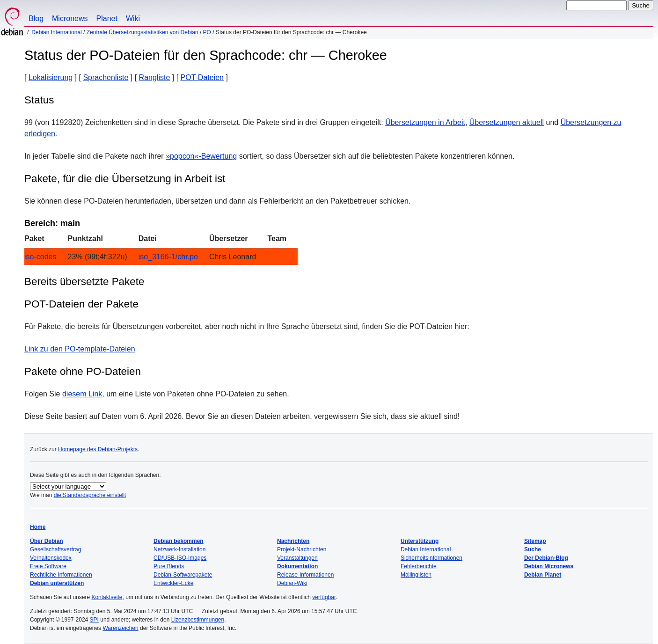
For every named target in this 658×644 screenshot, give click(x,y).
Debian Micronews (549, 566)
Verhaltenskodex (51, 558)
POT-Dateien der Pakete (81, 304)
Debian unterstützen (57, 583)
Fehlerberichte (419, 566)
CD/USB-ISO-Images (180, 558)
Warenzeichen (120, 628)
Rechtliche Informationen (61, 575)
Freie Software (48, 566)
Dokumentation (297, 566)
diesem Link (82, 394)
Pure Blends (169, 566)
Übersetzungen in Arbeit (425, 122)
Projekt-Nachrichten (302, 549)
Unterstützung (420, 541)
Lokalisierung (51, 77)
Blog (36, 18)
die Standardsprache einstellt (90, 495)
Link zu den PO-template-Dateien (80, 349)
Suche (533, 549)
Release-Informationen (305, 575)
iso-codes (40, 257)
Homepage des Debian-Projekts (98, 449)
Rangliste (155, 77)
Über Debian (47, 541)
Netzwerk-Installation (179, 549)
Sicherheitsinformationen (431, 558)
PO (207, 32)
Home (38, 527)
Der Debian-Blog (546, 558)
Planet (107, 18)
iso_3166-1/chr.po (168, 257)
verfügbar (324, 597)
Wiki (133, 18)
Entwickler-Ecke (173, 583)
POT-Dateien (202, 77)
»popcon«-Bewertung (201, 156)
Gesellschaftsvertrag (55, 549)
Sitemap (535, 541)
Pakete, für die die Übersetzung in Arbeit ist (125, 179)
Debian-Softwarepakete (183, 575)
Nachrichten (293, 541)
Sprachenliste (106, 77)
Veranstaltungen (297, 558)
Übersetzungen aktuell (507, 122)
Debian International (56, 32)
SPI (94, 620)
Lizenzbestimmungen (198, 620)
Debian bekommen (179, 541)
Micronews (70, 18)
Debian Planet (543, 575)
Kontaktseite (107, 597)
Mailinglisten (416, 575)
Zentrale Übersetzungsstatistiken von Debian (143, 32)
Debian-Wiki (292, 583)
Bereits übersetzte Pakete (84, 282)
